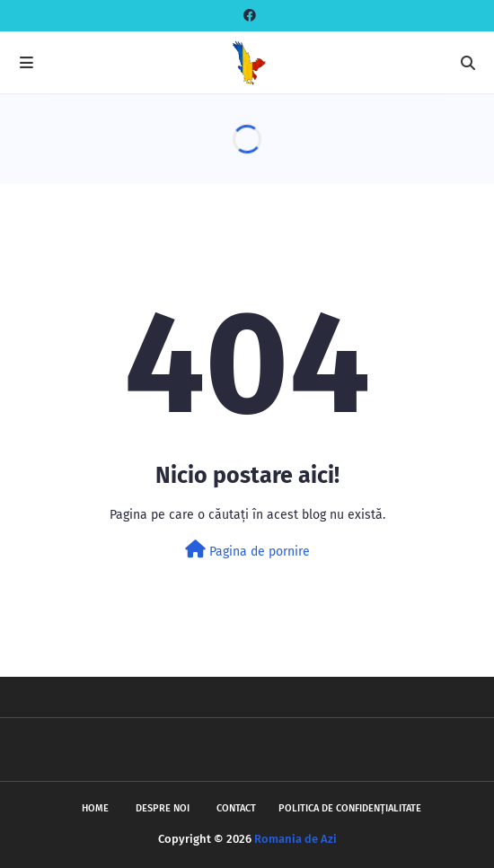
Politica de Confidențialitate (350, 808)
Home (95, 808)
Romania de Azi (296, 839)
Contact (236, 808)
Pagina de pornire (247, 550)
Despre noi (163, 808)
